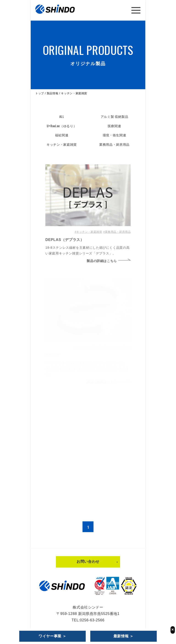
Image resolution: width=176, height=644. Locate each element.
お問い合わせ (88, 563)
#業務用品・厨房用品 (117, 234)
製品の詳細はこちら (102, 263)
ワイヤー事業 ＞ (52, 636)
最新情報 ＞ (124, 636)
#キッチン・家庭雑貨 (88, 234)
